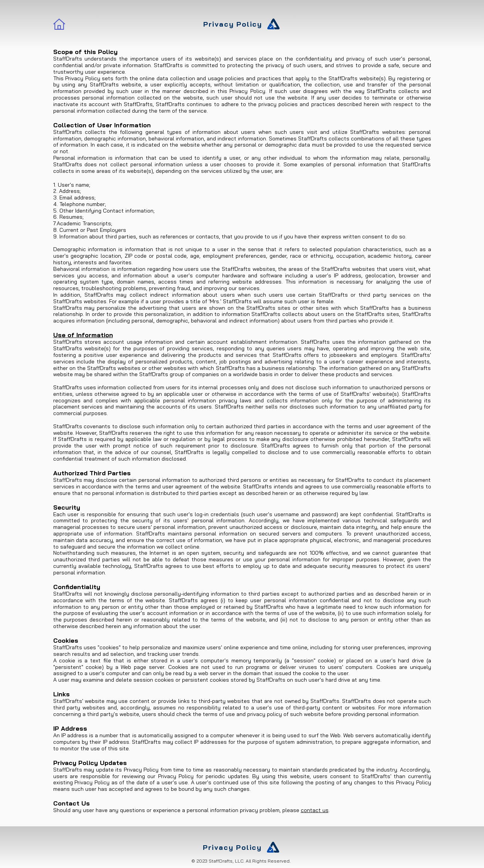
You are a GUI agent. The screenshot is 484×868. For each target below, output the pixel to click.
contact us (315, 810)
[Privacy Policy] (242, 24)
